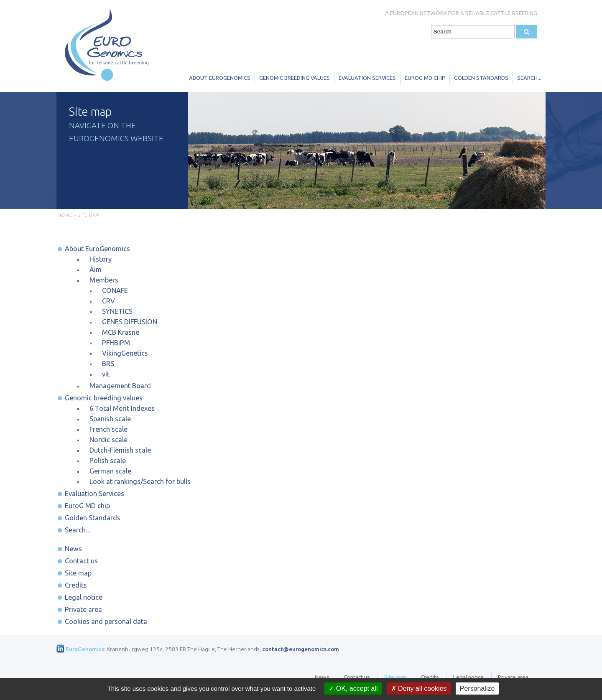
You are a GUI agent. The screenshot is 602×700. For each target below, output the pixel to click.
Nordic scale (108, 440)
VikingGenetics (125, 353)
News (73, 549)
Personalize (477, 689)
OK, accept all (353, 689)
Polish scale (108, 461)
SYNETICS (117, 311)
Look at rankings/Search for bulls (140, 481)
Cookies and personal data (106, 621)
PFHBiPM (116, 343)
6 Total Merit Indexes (122, 408)
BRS (108, 364)
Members (104, 280)
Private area (83, 609)
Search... (529, 78)
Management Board (120, 386)
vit (106, 374)
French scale (108, 429)
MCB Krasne (121, 332)
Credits (76, 585)
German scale (110, 471)
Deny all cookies (419, 689)
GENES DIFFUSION (130, 322)
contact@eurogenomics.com (301, 649)
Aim (96, 270)
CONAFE (115, 290)
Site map (78, 573)
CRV (108, 301)
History (101, 259)
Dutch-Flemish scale (120, 450)
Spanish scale (110, 419)
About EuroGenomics (220, 78)
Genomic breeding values (295, 78)
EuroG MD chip (425, 78)
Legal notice (84, 597)
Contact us (81, 561)
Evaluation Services (367, 78)
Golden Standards (481, 78)
